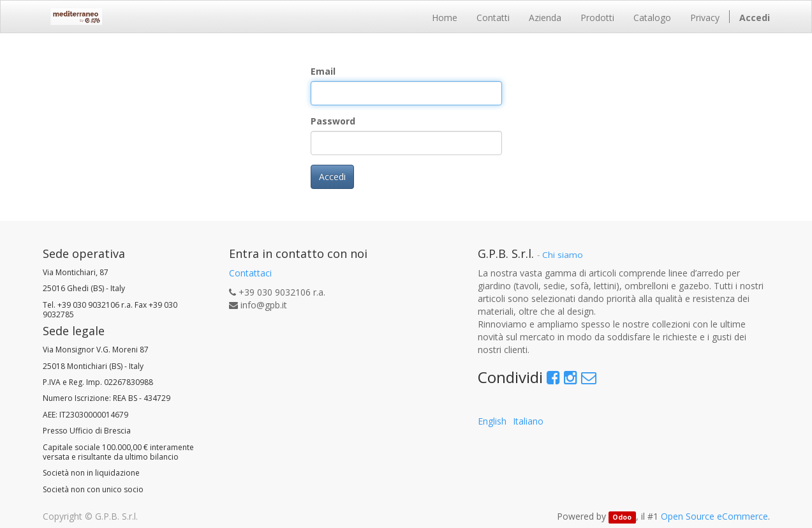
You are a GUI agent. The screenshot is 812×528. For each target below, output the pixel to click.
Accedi (332, 177)
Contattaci (250, 273)
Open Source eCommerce (714, 516)
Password (333, 121)
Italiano (528, 421)
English (492, 421)
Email (323, 71)
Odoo (622, 517)
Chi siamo (563, 255)
